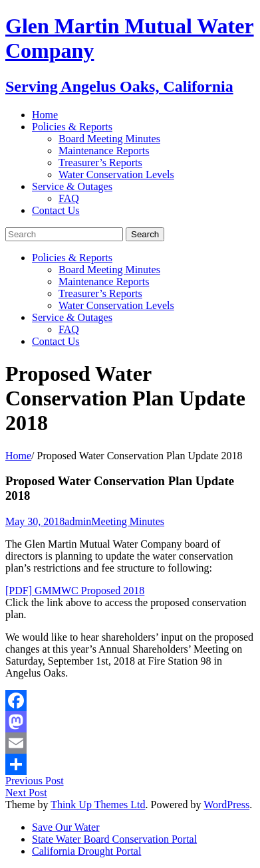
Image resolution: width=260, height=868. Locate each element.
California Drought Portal (86, 851)
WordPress (226, 805)
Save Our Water (66, 827)
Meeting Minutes (128, 521)
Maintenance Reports (104, 151)
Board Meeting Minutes (109, 139)
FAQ (69, 198)
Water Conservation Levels (116, 174)
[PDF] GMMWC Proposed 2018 (75, 591)
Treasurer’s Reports (100, 163)
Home (45, 115)
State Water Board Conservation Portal (114, 839)
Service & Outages (72, 186)
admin (78, 521)
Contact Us (56, 210)
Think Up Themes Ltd (98, 805)
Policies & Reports (72, 127)
